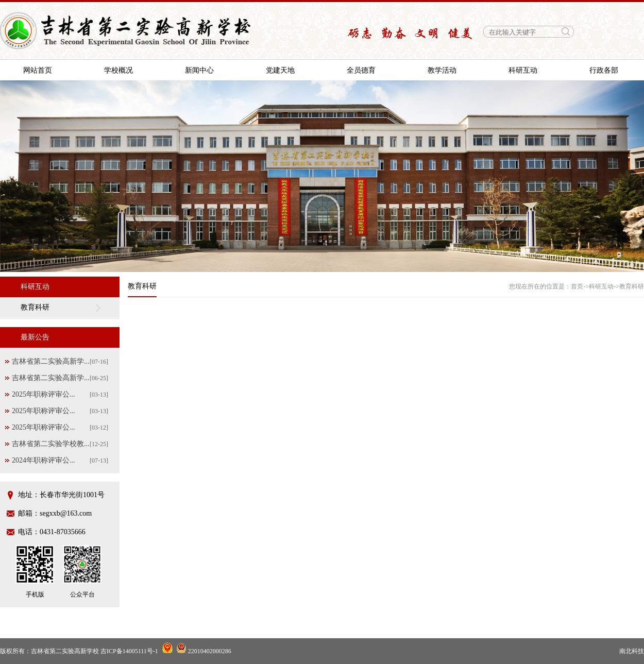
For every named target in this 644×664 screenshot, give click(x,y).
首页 (577, 286)
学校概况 (118, 70)
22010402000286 (204, 651)
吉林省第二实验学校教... (51, 444)
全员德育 (361, 70)
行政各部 (604, 70)
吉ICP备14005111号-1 (129, 651)
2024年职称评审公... (44, 460)
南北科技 (632, 651)
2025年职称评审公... (44, 394)
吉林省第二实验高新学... (51, 361)
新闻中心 (199, 70)
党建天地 (280, 70)
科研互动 (523, 70)
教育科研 (35, 307)
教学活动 (442, 70)
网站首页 (38, 70)
